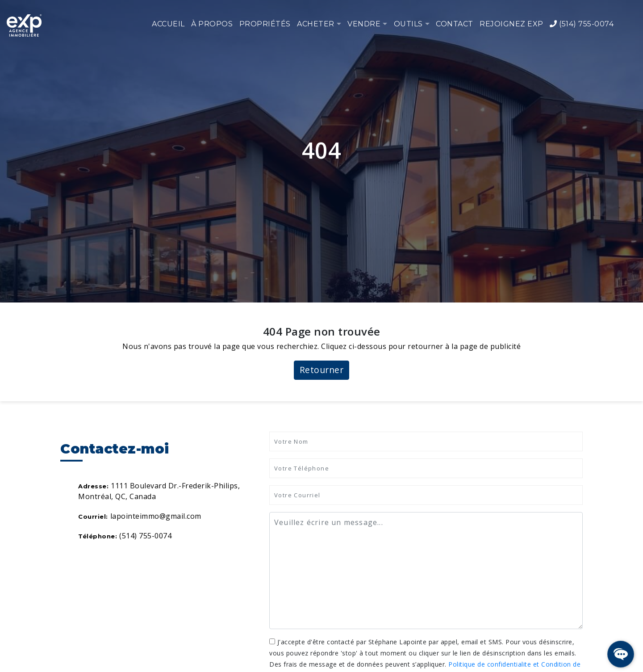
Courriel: (93, 517)
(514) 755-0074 (582, 24)
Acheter (316, 24)
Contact (455, 24)
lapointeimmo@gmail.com (156, 516)
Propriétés (265, 24)
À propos (212, 24)
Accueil (168, 24)
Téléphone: (98, 536)
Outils (408, 24)
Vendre (364, 24)
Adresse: (93, 486)
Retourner (322, 370)
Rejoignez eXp (511, 24)
